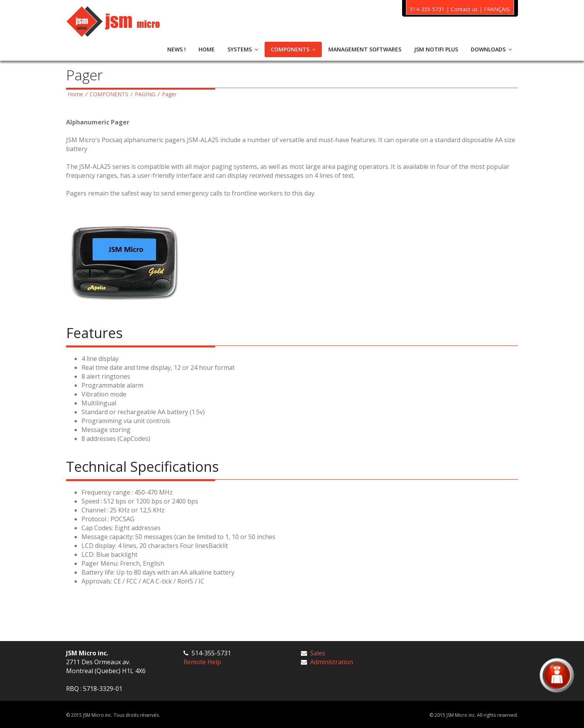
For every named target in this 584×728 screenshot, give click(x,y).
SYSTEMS (243, 49)
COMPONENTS (293, 49)
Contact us (464, 9)
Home (75, 94)
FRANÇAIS (497, 9)
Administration (332, 662)
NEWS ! (177, 49)
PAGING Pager (156, 94)
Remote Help (202, 662)
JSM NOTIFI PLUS (436, 49)
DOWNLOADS (491, 49)
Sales (318, 653)
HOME (207, 49)
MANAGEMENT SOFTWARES (365, 49)
